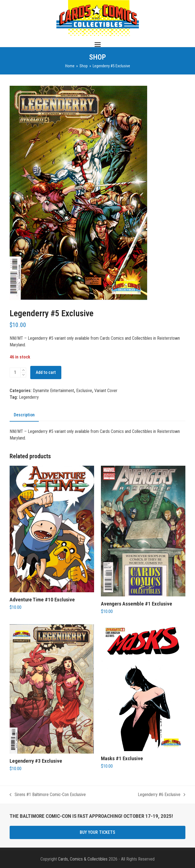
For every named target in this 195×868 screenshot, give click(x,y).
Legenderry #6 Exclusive (162, 795)
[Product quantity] (15, 373)
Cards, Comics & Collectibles (83, 859)
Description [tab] (24, 415)
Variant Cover (106, 391)
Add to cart (46, 372)
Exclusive (84, 391)
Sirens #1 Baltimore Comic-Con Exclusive (48, 795)
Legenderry (29, 397)
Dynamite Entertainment (53, 391)
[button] (98, 45)
